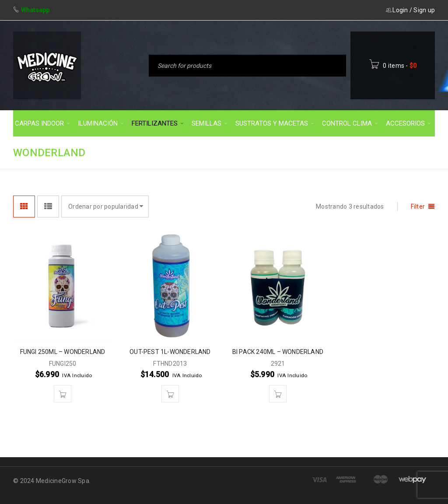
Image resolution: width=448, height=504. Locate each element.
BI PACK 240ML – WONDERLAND (278, 352)
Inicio (294, 152)
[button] (63, 394)
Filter (418, 206)
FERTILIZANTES (343, 152)
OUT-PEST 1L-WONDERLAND (170, 352)
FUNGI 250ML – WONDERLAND (63, 352)
